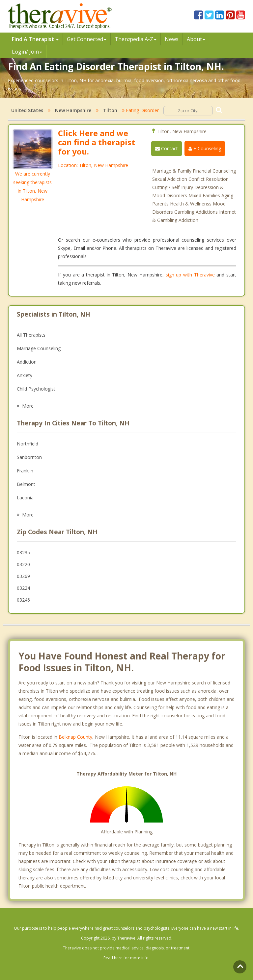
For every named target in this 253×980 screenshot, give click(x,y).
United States (27, 110)
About (196, 39)
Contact (167, 148)
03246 (23, 600)
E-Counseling (205, 148)
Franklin (25, 471)
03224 (23, 588)
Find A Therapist (35, 39)
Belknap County (75, 737)
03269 (23, 576)
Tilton (110, 110)
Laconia (25, 498)
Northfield (28, 444)
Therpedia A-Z (136, 39)
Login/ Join (27, 52)
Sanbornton (29, 457)
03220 (23, 564)
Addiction (27, 362)
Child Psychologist (36, 389)
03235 (23, 552)
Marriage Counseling (39, 348)
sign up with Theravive (190, 275)
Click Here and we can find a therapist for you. (97, 142)
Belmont (26, 484)
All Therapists (31, 335)
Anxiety (25, 375)
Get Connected (87, 39)
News (172, 39)
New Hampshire (73, 110)
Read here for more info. (126, 958)
